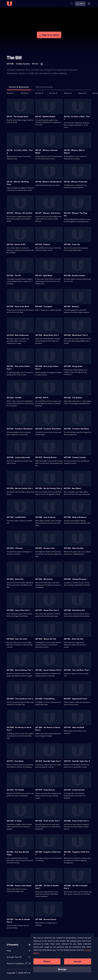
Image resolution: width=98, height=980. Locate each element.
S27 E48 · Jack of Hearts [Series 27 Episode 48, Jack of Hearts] (45, 517)
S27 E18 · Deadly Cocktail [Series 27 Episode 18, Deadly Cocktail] (74, 276)
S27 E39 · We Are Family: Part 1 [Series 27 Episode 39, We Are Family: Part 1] (20, 488)
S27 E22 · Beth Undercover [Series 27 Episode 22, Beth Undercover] (18, 335)
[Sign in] (80, 4)
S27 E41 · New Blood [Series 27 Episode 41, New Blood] (72, 488)
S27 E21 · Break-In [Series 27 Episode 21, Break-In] (71, 307)
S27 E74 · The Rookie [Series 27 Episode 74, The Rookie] (15, 790)
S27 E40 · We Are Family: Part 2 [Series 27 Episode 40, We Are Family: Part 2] (48, 488)
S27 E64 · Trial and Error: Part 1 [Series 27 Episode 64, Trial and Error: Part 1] (77, 670)
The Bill (14, 58)
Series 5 (68, 93)
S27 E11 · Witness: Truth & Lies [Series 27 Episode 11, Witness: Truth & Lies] (48, 213)
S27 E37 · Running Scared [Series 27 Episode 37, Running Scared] (46, 457)
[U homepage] (9, 4)
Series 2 (25, 93)
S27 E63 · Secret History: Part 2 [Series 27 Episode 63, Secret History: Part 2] (48, 670)
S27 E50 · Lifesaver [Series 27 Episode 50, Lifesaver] (15, 548)
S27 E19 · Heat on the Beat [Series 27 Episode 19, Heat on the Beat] (18, 307)
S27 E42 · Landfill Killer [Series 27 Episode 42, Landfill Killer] (16, 517)
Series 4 (53, 93)
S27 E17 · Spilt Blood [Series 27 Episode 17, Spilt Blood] (44, 276)
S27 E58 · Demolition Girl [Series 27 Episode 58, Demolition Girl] (74, 610)
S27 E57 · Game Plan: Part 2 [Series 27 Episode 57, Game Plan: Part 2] (47, 610)
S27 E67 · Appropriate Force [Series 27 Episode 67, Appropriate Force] (76, 699)
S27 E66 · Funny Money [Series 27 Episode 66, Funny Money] (45, 699)
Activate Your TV (14, 957)
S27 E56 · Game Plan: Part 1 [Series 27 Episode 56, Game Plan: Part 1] (18, 610)
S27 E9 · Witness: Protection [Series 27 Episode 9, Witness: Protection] (76, 182)
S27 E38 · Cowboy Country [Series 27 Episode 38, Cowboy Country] (75, 457)
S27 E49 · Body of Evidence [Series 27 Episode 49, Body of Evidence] (75, 517)
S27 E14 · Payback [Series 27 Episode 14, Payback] (43, 244)
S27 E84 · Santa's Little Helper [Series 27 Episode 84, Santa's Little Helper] (19, 886)
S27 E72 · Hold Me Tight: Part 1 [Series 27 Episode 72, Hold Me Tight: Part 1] (48, 761)
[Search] (72, 4)
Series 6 (82, 93)
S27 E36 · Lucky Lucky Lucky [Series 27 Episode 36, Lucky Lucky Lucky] (18, 457)
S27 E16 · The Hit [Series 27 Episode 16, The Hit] (14, 276)
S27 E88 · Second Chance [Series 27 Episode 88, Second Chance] (46, 919)
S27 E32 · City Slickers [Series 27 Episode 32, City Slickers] (73, 398)
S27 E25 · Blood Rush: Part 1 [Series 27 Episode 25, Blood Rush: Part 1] (47, 335)
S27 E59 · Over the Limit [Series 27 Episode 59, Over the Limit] (17, 639)
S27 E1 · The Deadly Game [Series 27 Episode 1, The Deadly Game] (18, 117)
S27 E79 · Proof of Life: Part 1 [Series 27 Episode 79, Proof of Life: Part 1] (47, 821)
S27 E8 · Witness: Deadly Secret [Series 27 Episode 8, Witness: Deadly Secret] (48, 182)
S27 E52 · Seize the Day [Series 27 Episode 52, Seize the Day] (74, 548)
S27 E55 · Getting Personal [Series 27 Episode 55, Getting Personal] (75, 579)
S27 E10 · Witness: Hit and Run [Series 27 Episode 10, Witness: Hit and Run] (19, 213)
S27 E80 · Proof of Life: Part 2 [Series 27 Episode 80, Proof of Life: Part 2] (76, 821)
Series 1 (10, 93)
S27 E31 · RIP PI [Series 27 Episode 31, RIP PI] (42, 398)
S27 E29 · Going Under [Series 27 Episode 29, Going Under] (73, 366)
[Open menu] (89, 4)
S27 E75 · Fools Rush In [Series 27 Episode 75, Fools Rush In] (45, 790)
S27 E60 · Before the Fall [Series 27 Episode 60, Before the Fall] (46, 639)
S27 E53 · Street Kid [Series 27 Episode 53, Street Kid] (15, 579)
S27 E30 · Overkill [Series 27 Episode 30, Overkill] (14, 398)
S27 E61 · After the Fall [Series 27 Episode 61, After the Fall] (73, 639)
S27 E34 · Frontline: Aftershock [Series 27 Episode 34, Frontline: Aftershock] (48, 429)
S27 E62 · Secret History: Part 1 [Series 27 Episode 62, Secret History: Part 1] (20, 670)
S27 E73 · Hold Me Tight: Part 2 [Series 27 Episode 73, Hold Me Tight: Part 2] (77, 761)
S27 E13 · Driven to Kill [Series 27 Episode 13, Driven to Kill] (16, 244)
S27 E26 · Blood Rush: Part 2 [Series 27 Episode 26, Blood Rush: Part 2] (76, 335)
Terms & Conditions (15, 963)
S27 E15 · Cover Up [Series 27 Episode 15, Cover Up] (72, 244)
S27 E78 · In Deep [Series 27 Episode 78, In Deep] (14, 821)
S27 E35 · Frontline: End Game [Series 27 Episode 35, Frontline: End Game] (76, 429)
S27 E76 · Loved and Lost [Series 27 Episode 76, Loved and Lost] (74, 790)
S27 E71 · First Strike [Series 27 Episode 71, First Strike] (15, 761)
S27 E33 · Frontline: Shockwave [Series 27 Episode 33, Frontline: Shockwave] (20, 429)
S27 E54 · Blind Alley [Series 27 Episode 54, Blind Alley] (44, 579)
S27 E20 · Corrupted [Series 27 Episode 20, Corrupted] (44, 307)
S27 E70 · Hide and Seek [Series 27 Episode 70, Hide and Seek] (74, 727)
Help (9, 951)
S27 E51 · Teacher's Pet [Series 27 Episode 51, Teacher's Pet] (45, 548)
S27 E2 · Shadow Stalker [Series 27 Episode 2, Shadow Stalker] (45, 117)
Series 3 (39, 93)
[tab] (44, 87)
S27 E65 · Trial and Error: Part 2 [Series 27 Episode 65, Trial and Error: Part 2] (20, 699)
